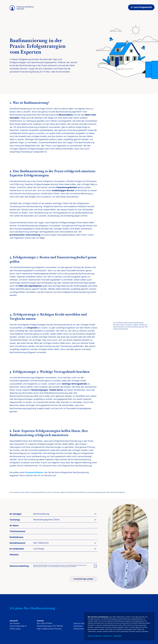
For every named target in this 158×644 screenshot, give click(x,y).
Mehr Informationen (95, 636)
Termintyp (15, 520)
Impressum (78, 626)
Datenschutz (79, 629)
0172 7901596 (58, 626)
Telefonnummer (18, 531)
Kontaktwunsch (17, 543)
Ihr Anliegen (16, 514)
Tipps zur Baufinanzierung (84, 623)
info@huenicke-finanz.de (51, 629)
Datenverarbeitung (19, 566)
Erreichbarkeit (17, 549)
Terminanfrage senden (83, 579)
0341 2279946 (47, 623)
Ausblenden (117, 636)
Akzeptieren (107, 636)
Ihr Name (14, 526)
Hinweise (14, 555)
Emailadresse (16, 537)
